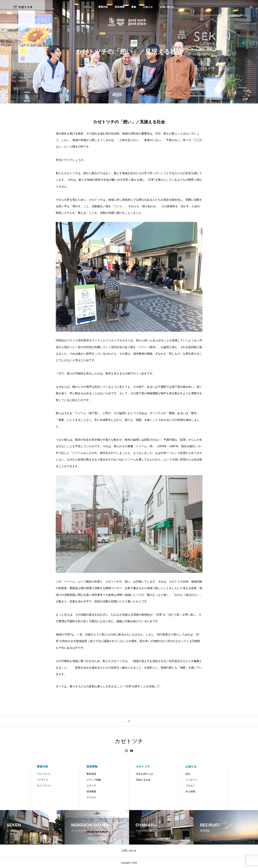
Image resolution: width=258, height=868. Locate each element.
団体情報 (120, 7)
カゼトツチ (143, 767)
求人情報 (190, 791)
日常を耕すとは (144, 774)
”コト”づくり (44, 774)
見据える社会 (143, 780)
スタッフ (91, 786)
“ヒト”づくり (44, 786)
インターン (192, 780)
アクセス (91, 797)
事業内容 (103, 7)
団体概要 (91, 791)
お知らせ (148, 7)
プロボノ (190, 786)
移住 (188, 774)
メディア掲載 (94, 780)
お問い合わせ (167, 7)
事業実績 (91, 774)
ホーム (88, 7)
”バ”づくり (43, 780)
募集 (134, 7)
